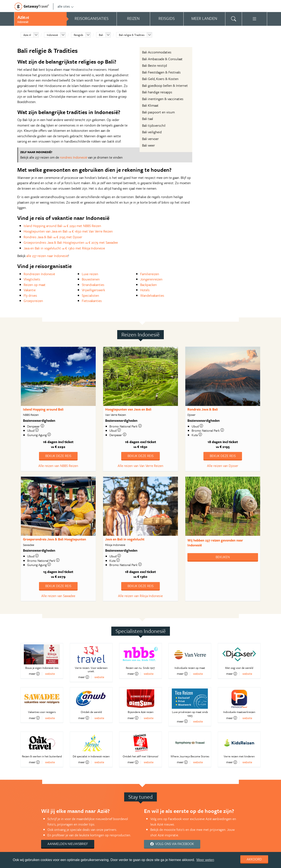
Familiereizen (150, 274)
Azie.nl (27, 35)
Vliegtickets (32, 279)
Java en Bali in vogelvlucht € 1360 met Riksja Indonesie (64, 248)
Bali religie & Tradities (132, 35)
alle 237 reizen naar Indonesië (47, 256)
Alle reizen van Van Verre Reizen (140, 466)
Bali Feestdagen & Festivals (161, 72)
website (50, 674)
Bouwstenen (91, 279)
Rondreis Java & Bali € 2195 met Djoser (53, 237)
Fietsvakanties (92, 301)
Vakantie (30, 290)
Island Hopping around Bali (43, 409)
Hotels (145, 290)
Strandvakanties (93, 285)
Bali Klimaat (150, 105)
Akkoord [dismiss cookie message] (254, 859)
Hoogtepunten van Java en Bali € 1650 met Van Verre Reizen (68, 231)
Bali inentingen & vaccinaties (163, 99)
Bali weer (149, 145)
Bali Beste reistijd (155, 65)
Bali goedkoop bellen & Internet (165, 86)
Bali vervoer (150, 139)
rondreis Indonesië (73, 157)
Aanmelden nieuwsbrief (68, 844)
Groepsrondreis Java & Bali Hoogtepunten (54, 539)
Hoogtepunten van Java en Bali (128, 409)
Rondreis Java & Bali (203, 409)
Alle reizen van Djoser (223, 466)
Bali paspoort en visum (158, 112)
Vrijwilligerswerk (93, 290)
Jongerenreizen (151, 279)
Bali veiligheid (152, 132)
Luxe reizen (90, 274)
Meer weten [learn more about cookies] (205, 860)
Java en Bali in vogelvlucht (125, 539)
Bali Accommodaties (157, 52)
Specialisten (90, 295)
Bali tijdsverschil (154, 125)
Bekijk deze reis (58, 456)
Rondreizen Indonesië (39, 274)
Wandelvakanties (152, 295)
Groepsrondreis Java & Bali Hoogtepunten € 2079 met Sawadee (71, 242)
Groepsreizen (33, 301)
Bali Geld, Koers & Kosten (160, 79)
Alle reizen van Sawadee (58, 596)
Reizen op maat (35, 285)
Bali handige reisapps (157, 92)
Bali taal (148, 119)
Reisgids (78, 35)
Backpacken (149, 285)
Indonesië (52, 35)
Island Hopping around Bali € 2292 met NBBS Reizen (62, 226)
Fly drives (30, 295)
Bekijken (223, 557)
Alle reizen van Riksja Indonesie (140, 596)
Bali (101, 35)
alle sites (66, 6)
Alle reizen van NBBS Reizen (58, 466)
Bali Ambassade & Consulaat (162, 59)
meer (34, 674)
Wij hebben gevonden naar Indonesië (215, 543)
